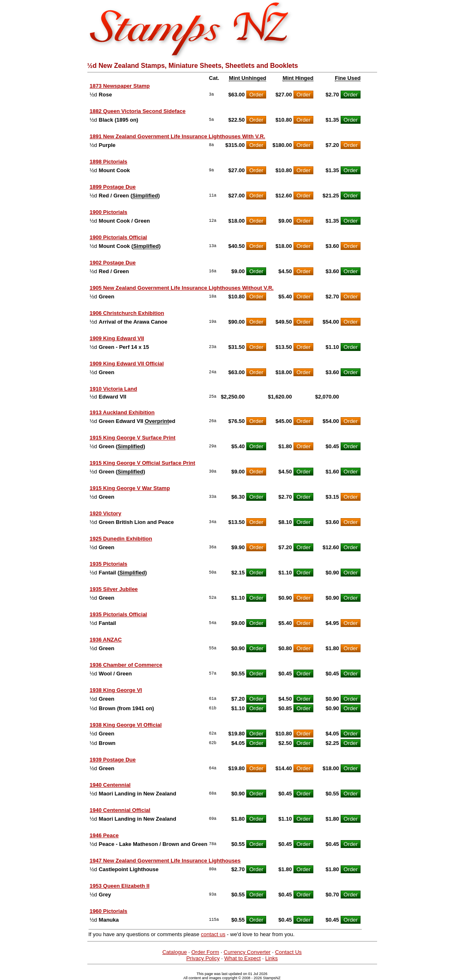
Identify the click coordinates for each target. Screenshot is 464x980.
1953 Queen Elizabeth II (120, 886)
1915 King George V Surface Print (133, 438)
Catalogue (174, 952)
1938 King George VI (116, 690)
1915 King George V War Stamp (130, 488)
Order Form (205, 952)
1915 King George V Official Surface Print (143, 463)
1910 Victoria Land (114, 389)
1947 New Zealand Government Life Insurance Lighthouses (165, 861)
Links (272, 958)
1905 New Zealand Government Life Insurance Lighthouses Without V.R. (182, 288)
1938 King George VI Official (126, 725)
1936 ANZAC (106, 640)
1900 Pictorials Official (119, 237)
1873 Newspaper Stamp (120, 86)
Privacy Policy (203, 958)
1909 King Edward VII (117, 338)
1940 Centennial (110, 785)
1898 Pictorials (109, 162)
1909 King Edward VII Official (127, 364)
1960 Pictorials (109, 911)
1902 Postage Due (113, 263)
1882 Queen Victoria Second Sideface (138, 111)
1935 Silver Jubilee (114, 589)
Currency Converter (247, 952)
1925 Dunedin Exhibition (121, 539)
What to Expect (243, 958)
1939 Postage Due (113, 760)
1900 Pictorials (109, 212)
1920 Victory (106, 513)
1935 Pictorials (109, 564)
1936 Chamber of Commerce (126, 665)
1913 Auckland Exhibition (122, 412)
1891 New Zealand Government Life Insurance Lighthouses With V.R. (178, 136)
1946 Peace (104, 835)
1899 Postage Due (113, 187)
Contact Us (288, 952)
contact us (213, 934)
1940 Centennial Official (120, 810)
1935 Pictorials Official (119, 614)
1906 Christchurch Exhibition (127, 313)
